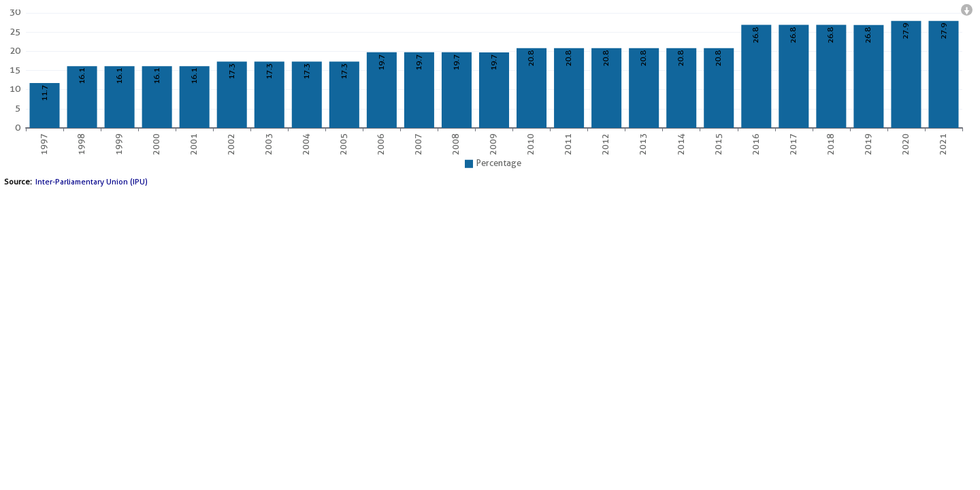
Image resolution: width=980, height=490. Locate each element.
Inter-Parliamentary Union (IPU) (92, 181)
